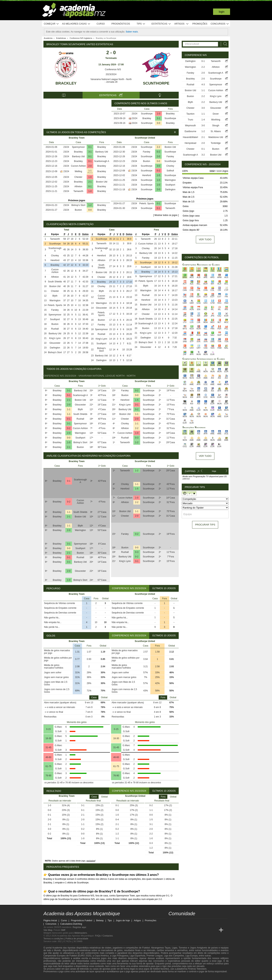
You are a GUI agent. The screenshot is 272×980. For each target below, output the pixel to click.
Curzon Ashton (78, 166)
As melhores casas (76, 24)
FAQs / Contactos (104, 936)
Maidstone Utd (216, 137)
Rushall (55, 329)
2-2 (158, 147)
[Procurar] (224, 44)
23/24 (134, 114)
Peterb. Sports (147, 203)
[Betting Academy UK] (214, 930)
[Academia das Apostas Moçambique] (172, 930)
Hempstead (190, 143)
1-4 (203, 120)
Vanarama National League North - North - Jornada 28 (111, 81)
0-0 (159, 123)
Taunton (190, 114)
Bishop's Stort (78, 205)
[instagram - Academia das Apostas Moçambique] (186, 922)
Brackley (66, 83)
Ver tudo (205, 239)
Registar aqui (79, 927)
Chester (78, 177)
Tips (141, 24)
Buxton (78, 210)
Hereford (147, 175)
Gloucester (55, 343)
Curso (101, 24)
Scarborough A (102, 161)
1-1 (90, 171)
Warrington (170, 180)
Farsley (146, 152)
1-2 (90, 205)
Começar (51, 24)
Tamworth (78, 191)
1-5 (158, 175)
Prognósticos (121, 24)
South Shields (55, 282)
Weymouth (190, 126)
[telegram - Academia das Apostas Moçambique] (193, 922)
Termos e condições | (54, 939)
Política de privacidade (77, 939)
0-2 (158, 152)
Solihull (170, 171)
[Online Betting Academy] (193, 930)
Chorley (170, 166)
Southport (170, 185)
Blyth (55, 296)
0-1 (90, 147)
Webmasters (81, 933)
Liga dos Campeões (174, 956)
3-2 (203, 155)
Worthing (216, 120)
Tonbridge (216, 143)
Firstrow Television (197, 969)
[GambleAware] (53, 977)
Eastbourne (190, 131)
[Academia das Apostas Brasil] (186, 930)
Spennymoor (78, 147)
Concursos (220, 24)
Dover (216, 114)
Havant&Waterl (190, 137)
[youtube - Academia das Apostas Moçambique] (172, 922)
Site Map (48, 930)
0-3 (137, 438)
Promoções (200, 24)
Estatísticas (161, 24)
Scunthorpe (156, 83)
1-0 (159, 114)
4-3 (203, 85)
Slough (216, 126)
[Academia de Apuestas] (200, 930)
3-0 (158, 166)
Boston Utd (102, 182)
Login (222, 12)
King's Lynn (55, 338)
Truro (190, 120)
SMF (63, 930)
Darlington (170, 190)
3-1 (159, 118)
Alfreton (78, 186)
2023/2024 (111, 74)
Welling (78, 171)
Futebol (146, 948)
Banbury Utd (102, 152)
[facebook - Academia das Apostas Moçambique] (179, 922)
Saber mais (132, 32)
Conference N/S (111, 69)
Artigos (182, 24)
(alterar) (186, 479)
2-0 (90, 166)
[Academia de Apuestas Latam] (207, 930)
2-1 (90, 182)
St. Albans (216, 131)
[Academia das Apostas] (179, 930)
